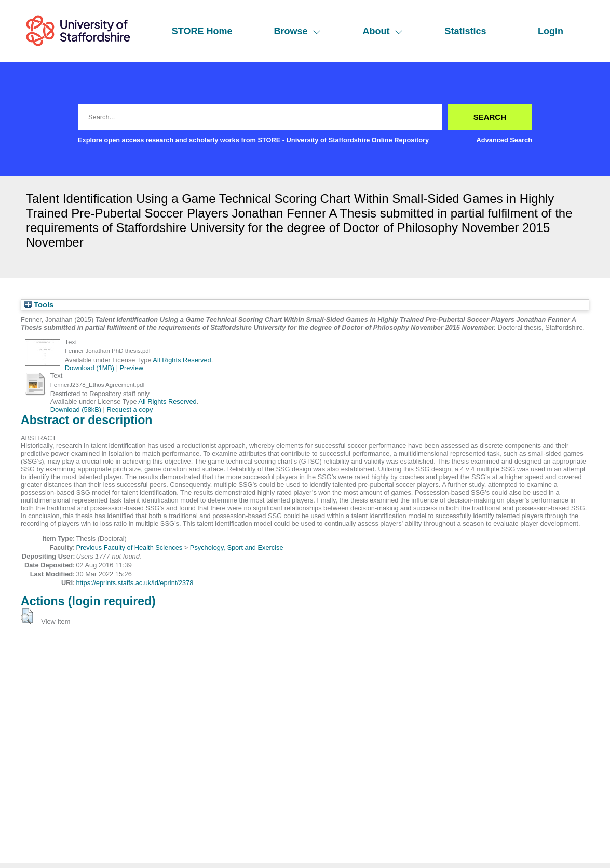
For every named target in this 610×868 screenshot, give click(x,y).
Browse (297, 31)
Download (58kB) (76, 409)
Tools (39, 305)
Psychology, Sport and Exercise (237, 547)
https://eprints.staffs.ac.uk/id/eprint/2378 (134, 583)
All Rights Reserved (182, 360)
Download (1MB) (90, 368)
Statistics (465, 31)
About (383, 31)
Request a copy (130, 409)
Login (551, 31)
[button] (27, 616)
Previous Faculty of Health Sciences (129, 547)
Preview (132, 368)
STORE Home (202, 31)
